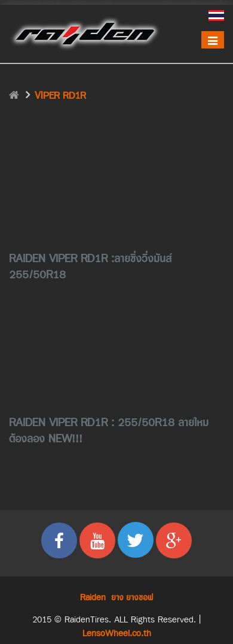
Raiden (93, 598)
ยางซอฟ (140, 598)
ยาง (117, 598)
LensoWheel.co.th (117, 634)
